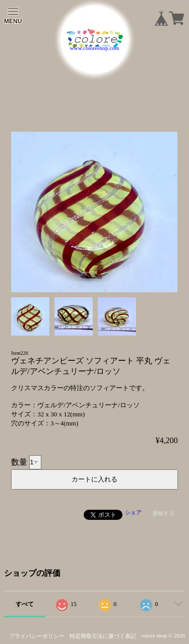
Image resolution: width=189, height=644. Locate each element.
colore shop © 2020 (163, 635)
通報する (163, 513)
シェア (133, 512)
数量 (19, 462)
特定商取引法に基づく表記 (103, 636)
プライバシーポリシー (37, 636)
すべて (25, 604)
